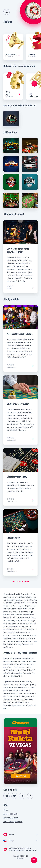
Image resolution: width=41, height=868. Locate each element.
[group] (13, 47)
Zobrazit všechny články (21, 582)
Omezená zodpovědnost (13, 822)
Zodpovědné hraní (11, 814)
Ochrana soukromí (11, 818)
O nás (6, 810)
